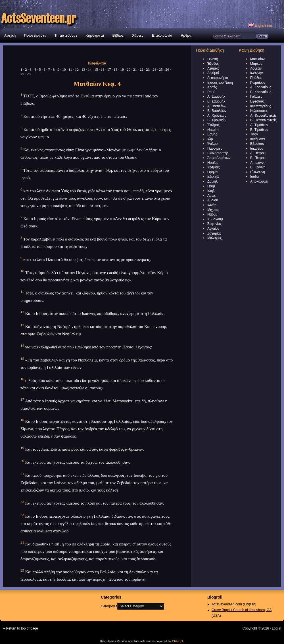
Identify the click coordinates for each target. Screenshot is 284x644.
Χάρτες (138, 35)
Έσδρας (213, 125)
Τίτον (254, 134)
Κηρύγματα (95, 35)
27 (22, 74)
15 (96, 69)
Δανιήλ (212, 181)
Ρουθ (211, 92)
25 (161, 69)
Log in (276, 628)
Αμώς (212, 196)
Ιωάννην (256, 73)
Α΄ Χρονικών (217, 116)
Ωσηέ (211, 186)
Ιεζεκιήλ (213, 177)
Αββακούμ (215, 219)
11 (70, 69)
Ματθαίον (257, 59)
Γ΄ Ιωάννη (258, 172)
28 (29, 74)
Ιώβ (210, 139)
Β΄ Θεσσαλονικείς (263, 120)
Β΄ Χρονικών (217, 120)
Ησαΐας (213, 163)
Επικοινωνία (162, 35)
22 (141, 69)
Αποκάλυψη (259, 181)
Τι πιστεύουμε (66, 35)
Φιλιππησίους (261, 106)
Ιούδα (254, 177)
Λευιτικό (213, 68)
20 (129, 69)
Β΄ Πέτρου (258, 158)
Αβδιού (213, 200)
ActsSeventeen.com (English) (234, 604)
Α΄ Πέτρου (258, 153)
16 (103, 69)
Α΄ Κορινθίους (261, 87)
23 (148, 69)
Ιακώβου (257, 149)
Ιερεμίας (213, 167)
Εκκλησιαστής (218, 153)
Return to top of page (22, 628)
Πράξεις (256, 78)
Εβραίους (257, 144)
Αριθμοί (213, 73)
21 (135, 69)
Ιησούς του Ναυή (220, 83)
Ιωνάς (212, 205)
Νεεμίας (213, 130)
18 (115, 69)
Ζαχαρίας (214, 233)
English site (260, 26)
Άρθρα (186, 35)
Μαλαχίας (215, 238)
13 (83, 69)
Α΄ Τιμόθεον (259, 125)
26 (167, 69)
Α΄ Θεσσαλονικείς (263, 116)
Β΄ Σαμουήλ (216, 101)
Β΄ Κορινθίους (261, 92)
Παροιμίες (215, 149)
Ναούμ (212, 214)
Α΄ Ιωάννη (258, 163)
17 (109, 69)
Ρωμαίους (258, 83)
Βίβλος (118, 35)
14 (90, 69)
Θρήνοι (213, 172)
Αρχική (10, 35)
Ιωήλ (211, 191)
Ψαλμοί (213, 144)
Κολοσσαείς (259, 111)
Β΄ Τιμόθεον (259, 130)
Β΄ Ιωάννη (258, 167)
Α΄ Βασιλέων (217, 106)
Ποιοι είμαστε (35, 35)
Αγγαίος (213, 229)
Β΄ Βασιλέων (217, 111)
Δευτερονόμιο (218, 78)
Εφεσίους (257, 101)
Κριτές (212, 87)
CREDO (177, 641)
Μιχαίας (213, 210)
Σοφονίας (214, 224)
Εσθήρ (212, 134)
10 (64, 69)
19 (122, 69)
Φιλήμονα (257, 139)
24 (154, 69)
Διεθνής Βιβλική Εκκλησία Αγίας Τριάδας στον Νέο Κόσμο (62, 14)
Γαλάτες (256, 97)
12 (77, 69)
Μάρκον (256, 64)
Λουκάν (256, 68)
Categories (109, 606)
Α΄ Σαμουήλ (216, 97)
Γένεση (213, 59)
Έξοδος (213, 64)
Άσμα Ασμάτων (219, 158)
